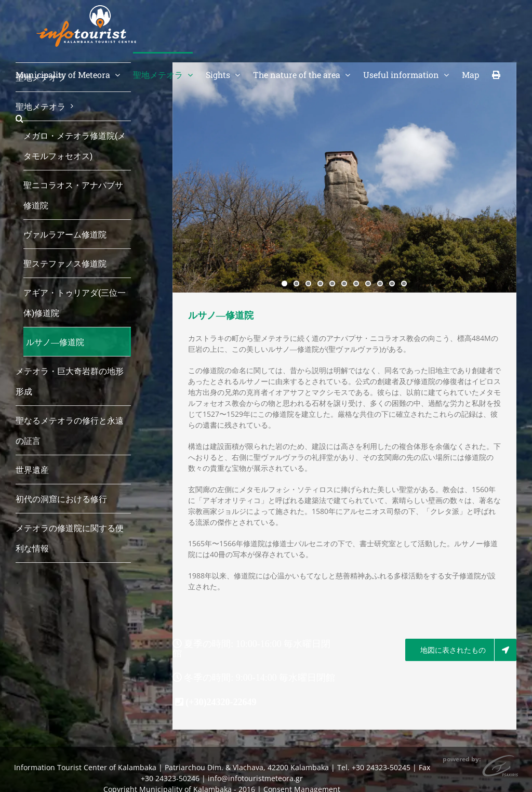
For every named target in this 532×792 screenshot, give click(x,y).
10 (392, 283)
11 (404, 283)
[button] (19, 117)
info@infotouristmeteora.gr (255, 778)
